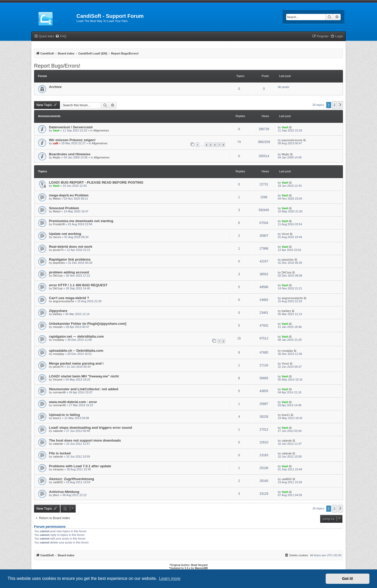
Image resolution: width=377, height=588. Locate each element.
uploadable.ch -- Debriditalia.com (76, 351)
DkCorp (58, 276)
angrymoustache (63, 301)
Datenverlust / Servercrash (71, 127)
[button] (340, 105)
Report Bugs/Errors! (57, 66)
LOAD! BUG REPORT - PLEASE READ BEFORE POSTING (96, 182)
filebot (57, 199)
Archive (55, 87)
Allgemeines (101, 130)
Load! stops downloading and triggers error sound (90, 428)
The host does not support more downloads (85, 440)
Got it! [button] (348, 579)
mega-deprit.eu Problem (69, 195)
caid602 (58, 482)
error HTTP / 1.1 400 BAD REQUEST (78, 285)
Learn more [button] (170, 578)
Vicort (285, 234)
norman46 (59, 392)
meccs (57, 237)
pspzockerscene (292, 140)
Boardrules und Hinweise (70, 154)
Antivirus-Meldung (64, 492)
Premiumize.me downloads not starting (81, 221)
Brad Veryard (199, 565)
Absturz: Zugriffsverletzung (71, 479)
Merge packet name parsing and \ (76, 363)
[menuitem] (61, 37)
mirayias (58, 469)
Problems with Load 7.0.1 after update (80, 466)
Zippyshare (58, 311)
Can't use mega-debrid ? (69, 298)
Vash (56, 130)
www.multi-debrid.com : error (73, 402)
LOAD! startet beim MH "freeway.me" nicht (84, 376)
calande (58, 431)
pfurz (56, 495)
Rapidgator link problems (70, 259)
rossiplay (59, 340)
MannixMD (201, 568)
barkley (57, 314)
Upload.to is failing (64, 415)
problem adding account (69, 272)
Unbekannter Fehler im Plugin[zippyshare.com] (88, 324)
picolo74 (58, 250)
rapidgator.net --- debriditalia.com (76, 336)
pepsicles (59, 263)
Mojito (57, 157)
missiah (58, 327)
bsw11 (57, 418)
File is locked (60, 453)
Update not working (65, 234)
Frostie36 (59, 224)
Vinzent (58, 380)
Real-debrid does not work (71, 247)
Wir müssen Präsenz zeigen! (72, 140)
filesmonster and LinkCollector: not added (84, 389)
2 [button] (334, 105)
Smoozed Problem (64, 208)
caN (56, 143)
